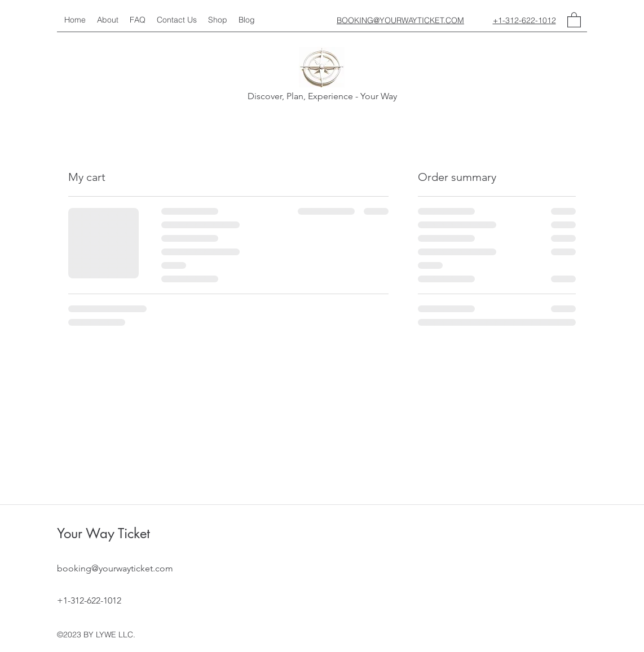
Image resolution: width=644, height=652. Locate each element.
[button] (574, 19)
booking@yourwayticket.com (115, 568)
